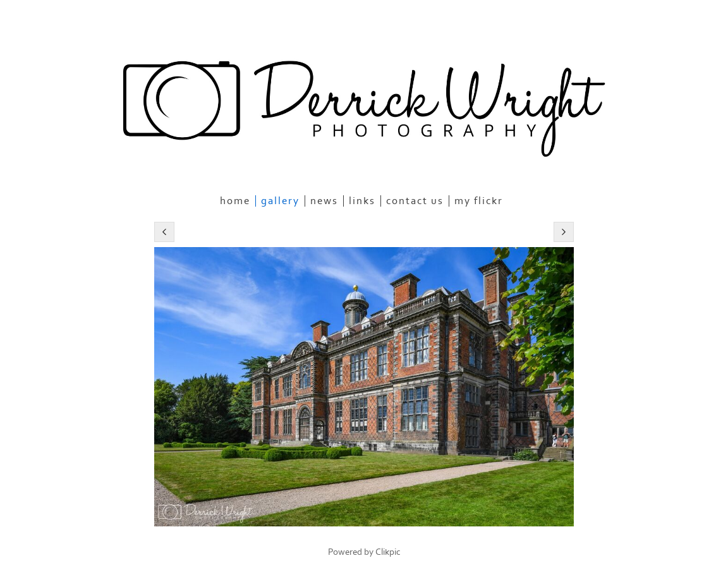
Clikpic (388, 552)
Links (362, 201)
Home (235, 201)
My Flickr (479, 201)
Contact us (415, 201)
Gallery (280, 201)
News (324, 201)
